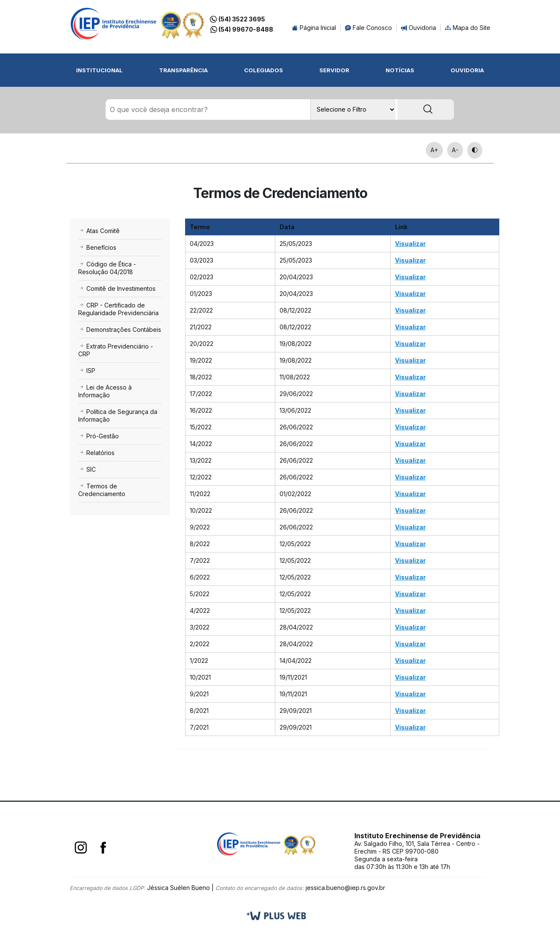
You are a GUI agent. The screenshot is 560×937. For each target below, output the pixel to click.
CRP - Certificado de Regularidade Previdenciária (118, 309)
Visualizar (410, 244)
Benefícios (97, 248)
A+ (434, 150)
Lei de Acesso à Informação (105, 392)
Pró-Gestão (99, 436)
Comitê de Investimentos (117, 289)
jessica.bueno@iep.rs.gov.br (345, 888)
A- (455, 150)
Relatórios (96, 453)
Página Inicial (314, 28)
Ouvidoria (419, 28)
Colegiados (264, 70)
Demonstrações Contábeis (120, 330)
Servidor (334, 70)
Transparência (183, 70)
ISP (87, 371)
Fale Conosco (368, 28)
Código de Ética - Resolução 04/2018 (107, 268)
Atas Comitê (99, 231)
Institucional (99, 70)
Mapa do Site (468, 28)
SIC (87, 470)
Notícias (400, 70)
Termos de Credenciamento (102, 490)
